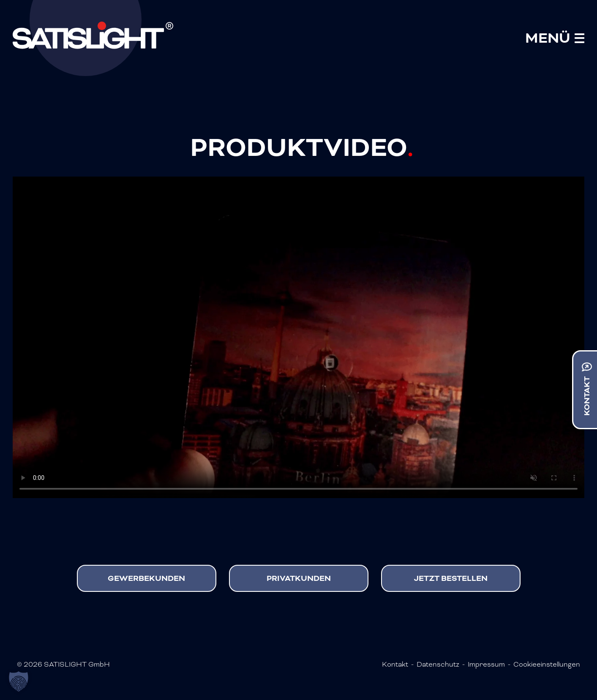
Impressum (486, 664)
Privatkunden (300, 578)
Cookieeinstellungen (547, 664)
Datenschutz (438, 664)
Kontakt (395, 664)
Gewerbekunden (147, 578)
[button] (19, 681)
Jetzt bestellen (452, 578)
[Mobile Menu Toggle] (555, 38)
